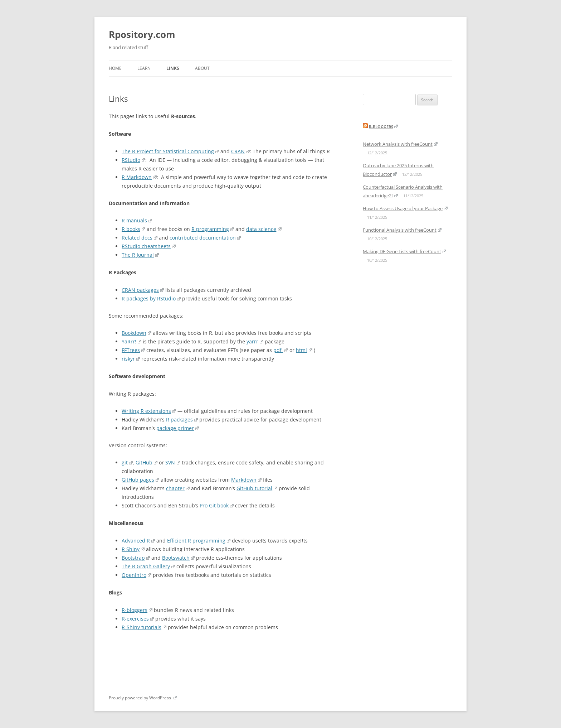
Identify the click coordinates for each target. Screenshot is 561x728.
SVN (173, 462)
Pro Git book (217, 505)
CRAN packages (143, 290)
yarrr (255, 341)
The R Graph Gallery (148, 566)
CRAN (240, 151)
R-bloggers (137, 610)
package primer (178, 428)
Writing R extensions (149, 411)
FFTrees (133, 350)
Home (115, 68)
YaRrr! (131, 341)
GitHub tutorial (257, 488)
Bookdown (136, 333)
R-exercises (138, 619)
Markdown (246, 480)
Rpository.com (142, 34)
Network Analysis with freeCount (400, 144)
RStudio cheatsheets (149, 246)
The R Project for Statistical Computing (170, 151)
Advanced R (138, 541)
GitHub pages (140, 480)
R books (133, 229)
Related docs (140, 238)
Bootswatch (178, 558)
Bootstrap (136, 558)
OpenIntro (136, 575)
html (304, 350)
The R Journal (140, 255)
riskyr (131, 359)
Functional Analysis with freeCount (402, 230)
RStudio (133, 160)
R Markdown (139, 177)
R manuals (137, 220)
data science (264, 229)
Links (173, 68)
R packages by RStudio (151, 298)
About (202, 68)
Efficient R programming (199, 541)
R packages (182, 420)
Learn (144, 68)
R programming (213, 229)
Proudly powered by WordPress (143, 698)
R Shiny (133, 549)
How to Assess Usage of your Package (405, 208)
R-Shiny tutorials (144, 627)
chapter (178, 488)
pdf (281, 350)
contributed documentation (205, 238)
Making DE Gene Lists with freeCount (404, 251)
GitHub (147, 462)
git (127, 462)
